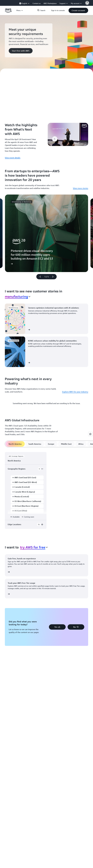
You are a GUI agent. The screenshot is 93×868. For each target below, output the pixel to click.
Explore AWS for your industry (75, 392)
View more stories (81, 188)
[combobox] (18, 297)
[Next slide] (54, 277)
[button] (78, 10)
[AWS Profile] (87, 3)
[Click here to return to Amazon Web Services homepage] (8, 12)
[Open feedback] (90, 434)
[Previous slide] (39, 277)
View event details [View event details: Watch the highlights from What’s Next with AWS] (13, 158)
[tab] (15, 444)
